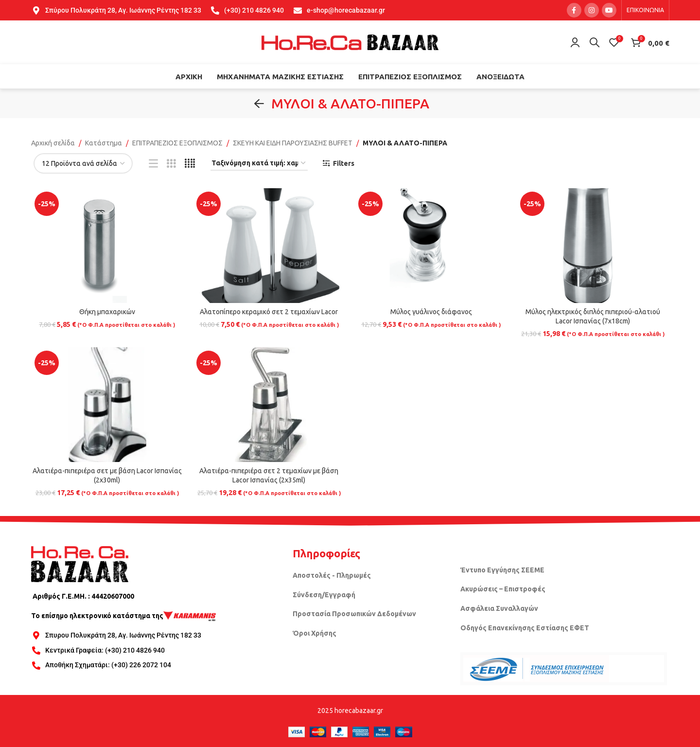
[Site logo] (350, 42)
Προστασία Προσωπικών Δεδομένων (354, 614)
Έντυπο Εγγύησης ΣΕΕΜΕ (502, 570)
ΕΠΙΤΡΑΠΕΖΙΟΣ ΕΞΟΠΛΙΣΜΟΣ (177, 143)
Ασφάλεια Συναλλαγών (499, 608)
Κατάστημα (104, 143)
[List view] (153, 164)
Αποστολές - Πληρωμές (332, 575)
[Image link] (80, 564)
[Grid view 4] (190, 164)
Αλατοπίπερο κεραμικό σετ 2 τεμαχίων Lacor (269, 312)
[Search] (595, 42)
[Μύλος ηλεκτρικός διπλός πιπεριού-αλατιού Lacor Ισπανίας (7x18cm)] (593, 245)
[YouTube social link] (609, 10)
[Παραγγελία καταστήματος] (259, 164)
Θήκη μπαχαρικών (107, 312)
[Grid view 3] (171, 164)
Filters (344, 163)
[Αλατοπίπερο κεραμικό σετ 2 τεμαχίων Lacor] (269, 245)
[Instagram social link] (592, 10)
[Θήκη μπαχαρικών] (107, 245)
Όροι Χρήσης (315, 633)
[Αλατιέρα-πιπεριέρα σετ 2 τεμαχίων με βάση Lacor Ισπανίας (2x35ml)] (269, 404)
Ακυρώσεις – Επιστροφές (503, 589)
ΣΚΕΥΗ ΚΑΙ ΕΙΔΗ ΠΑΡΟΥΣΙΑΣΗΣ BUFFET (293, 143)
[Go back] (259, 104)
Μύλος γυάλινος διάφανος (431, 312)
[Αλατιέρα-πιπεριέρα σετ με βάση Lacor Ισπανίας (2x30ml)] (107, 404)
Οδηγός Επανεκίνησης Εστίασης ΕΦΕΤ (525, 628)
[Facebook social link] (574, 10)
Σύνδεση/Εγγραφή (324, 595)
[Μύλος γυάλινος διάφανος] (431, 245)
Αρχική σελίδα (53, 143)
